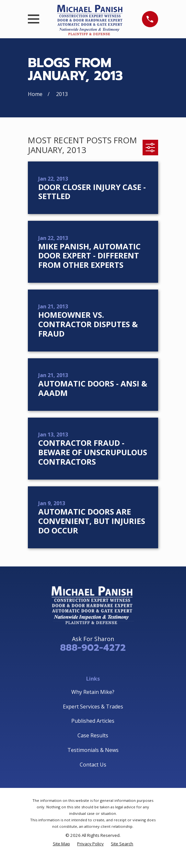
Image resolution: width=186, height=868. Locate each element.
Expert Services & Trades (93, 707)
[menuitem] (61, 844)
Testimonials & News (93, 750)
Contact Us (93, 765)
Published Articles (93, 721)
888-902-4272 (93, 648)
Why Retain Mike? (93, 692)
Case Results (93, 735)
